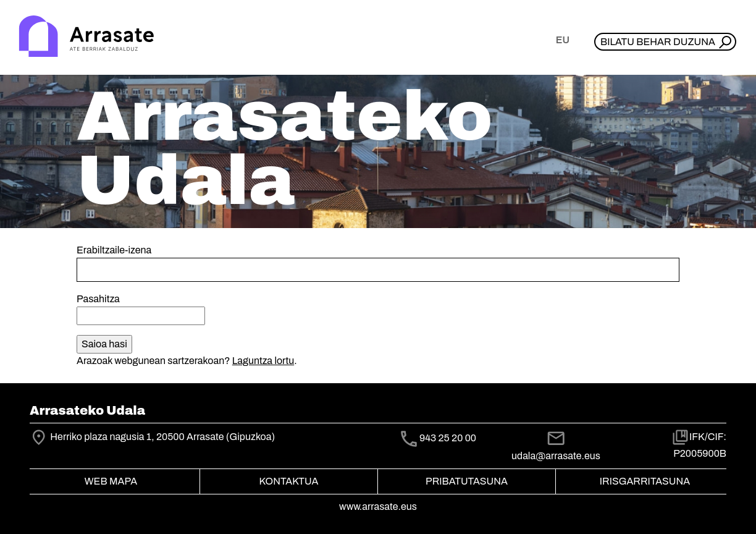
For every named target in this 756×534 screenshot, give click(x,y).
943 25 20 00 (448, 438)
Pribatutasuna (467, 481)
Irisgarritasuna (645, 481)
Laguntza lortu (263, 361)
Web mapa (111, 481)
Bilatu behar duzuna (658, 42)
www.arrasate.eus (378, 506)
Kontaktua (289, 481)
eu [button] (563, 40)
